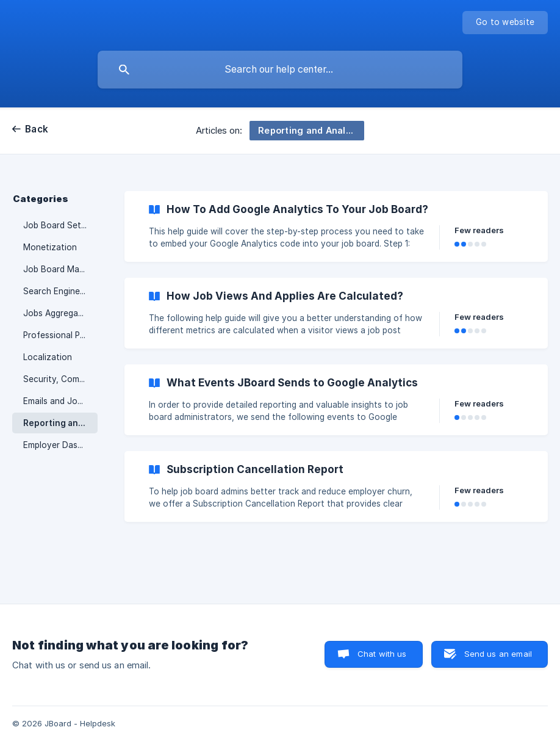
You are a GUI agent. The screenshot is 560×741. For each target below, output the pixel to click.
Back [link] (37, 129)
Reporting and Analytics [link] (60, 423)
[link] (336, 226)
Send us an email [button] (498, 654)
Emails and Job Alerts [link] (60, 401)
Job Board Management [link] (60, 269)
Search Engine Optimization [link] (60, 291)
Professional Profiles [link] (60, 335)
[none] (505, 23)
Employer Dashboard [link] (60, 445)
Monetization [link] (50, 247)
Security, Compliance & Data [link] (60, 379)
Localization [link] (48, 357)
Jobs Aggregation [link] (59, 313)
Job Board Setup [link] (57, 225)
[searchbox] (280, 70)
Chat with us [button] (382, 654)
